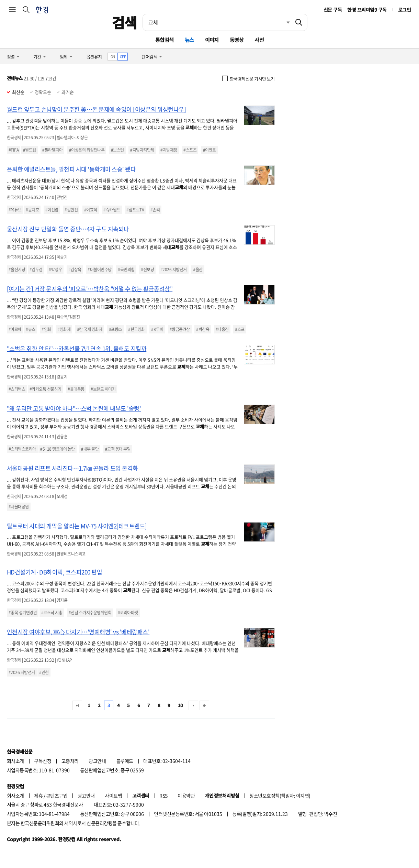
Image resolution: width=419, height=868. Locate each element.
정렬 (11, 57)
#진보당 (147, 270)
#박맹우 (55, 270)
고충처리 (70, 761)
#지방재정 (169, 150)
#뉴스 (30, 329)
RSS (163, 795)
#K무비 (157, 329)
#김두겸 (36, 270)
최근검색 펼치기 (283, 22)
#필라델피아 (52, 150)
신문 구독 (333, 10)
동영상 (237, 40)
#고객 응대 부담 (118, 449)
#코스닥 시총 (52, 613)
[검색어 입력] (217, 22)
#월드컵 (30, 150)
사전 (259, 40)
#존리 (155, 210)
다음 (193, 705)
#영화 (46, 329)
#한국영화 (136, 329)
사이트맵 (113, 795)
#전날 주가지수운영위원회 (90, 613)
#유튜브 (15, 210)
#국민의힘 (126, 270)
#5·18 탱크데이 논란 (57, 449)
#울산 (198, 270)
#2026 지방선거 (174, 270)
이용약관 (186, 795)
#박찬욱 (203, 329)
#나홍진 (222, 329)
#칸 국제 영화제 (90, 329)
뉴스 (189, 40)
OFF (123, 57)
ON (113, 57)
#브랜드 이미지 (103, 389)
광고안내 (97, 761)
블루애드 (125, 761)
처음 (77, 705)
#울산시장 (17, 270)
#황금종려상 (180, 329)
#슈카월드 (112, 210)
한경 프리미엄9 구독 (367, 10)
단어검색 (149, 57)
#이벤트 (209, 150)
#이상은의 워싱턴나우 (87, 150)
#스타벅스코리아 (22, 449)
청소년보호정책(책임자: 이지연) (280, 795)
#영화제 (64, 329)
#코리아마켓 (128, 613)
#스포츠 (190, 150)
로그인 (404, 10)
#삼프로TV (135, 210)
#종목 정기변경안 (23, 613)
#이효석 (91, 210)
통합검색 (165, 40)
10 (180, 705)
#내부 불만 (90, 449)
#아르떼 (15, 329)
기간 (37, 57)
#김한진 (71, 210)
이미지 (212, 40)
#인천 (44, 672)
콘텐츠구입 (57, 795)
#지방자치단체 (142, 150)
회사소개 (15, 761)
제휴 (38, 795)
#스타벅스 (17, 389)
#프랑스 (115, 329)
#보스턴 (117, 150)
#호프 (240, 329)
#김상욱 (75, 270)
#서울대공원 (19, 507)
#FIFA (14, 150)
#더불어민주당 (99, 270)
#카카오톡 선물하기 (46, 389)
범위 (64, 57)
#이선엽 (52, 210)
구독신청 (43, 761)
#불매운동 (76, 389)
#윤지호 (32, 210)
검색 (124, 22)
